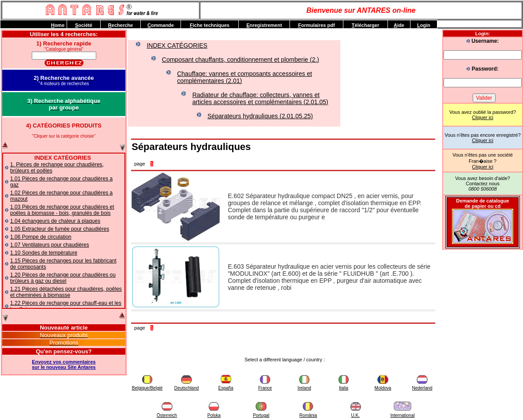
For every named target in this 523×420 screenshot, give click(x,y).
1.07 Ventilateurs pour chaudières (50, 245)
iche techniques (210, 25)
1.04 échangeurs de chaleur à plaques (55, 221)
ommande (161, 25)
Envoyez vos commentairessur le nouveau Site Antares (64, 364)
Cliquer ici (482, 117)
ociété (84, 25)
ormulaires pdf (316, 25)
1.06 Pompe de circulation (41, 237)
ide (399, 25)
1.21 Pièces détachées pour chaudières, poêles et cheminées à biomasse (66, 292)
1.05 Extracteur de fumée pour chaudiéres (60, 229)
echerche (120, 25)
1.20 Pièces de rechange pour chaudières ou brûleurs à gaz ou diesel (63, 278)
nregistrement (264, 25)
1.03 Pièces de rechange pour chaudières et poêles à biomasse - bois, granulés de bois (62, 210)
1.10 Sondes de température (44, 253)
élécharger (365, 25)
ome (58, 25)
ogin (424, 25)
